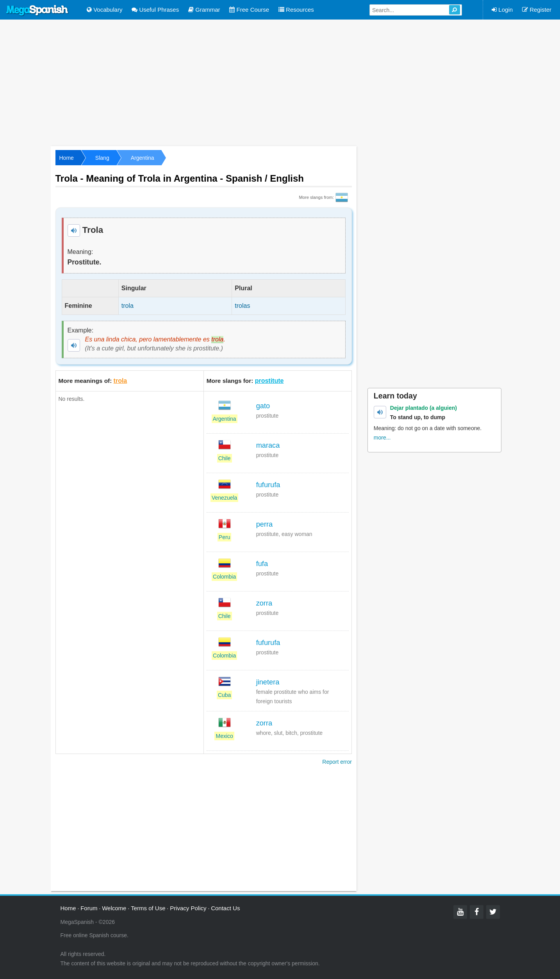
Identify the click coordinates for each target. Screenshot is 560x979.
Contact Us (225, 908)
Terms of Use (148, 908)
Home (67, 158)
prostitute (269, 381)
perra (264, 524)
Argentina (143, 158)
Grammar (204, 10)
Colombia (224, 577)
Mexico (224, 736)
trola (120, 381)
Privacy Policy (188, 908)
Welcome (114, 908)
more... (382, 438)
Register (537, 10)
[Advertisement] (280, 82)
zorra (264, 603)
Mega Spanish (37, 11)
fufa (262, 564)
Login (502, 10)
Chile (225, 458)
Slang (102, 158)
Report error (337, 762)
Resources (296, 10)
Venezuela (224, 498)
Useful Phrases (155, 10)
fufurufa (268, 485)
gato (263, 406)
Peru (225, 537)
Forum (89, 908)
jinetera (268, 682)
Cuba (224, 695)
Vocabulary (104, 10)
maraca (268, 445)
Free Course (249, 10)
